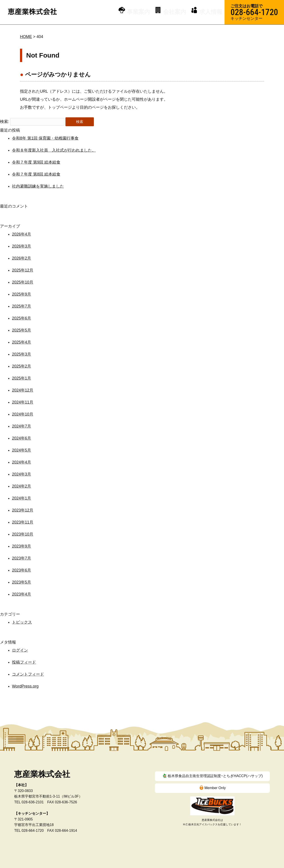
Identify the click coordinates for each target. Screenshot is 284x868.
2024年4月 (22, 462)
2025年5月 (22, 330)
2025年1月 (22, 378)
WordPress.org (25, 686)
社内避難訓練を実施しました (38, 186)
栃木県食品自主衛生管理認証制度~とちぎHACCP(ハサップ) (215, 776)
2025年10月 (23, 282)
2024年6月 (22, 438)
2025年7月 (22, 306)
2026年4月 (22, 234)
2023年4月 (22, 594)
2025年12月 (23, 270)
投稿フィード (24, 662)
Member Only (215, 788)
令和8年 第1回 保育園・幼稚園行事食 (45, 138)
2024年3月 (22, 474)
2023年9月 (22, 546)
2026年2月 (22, 258)
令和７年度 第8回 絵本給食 (36, 174)
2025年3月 (22, 354)
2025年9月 (22, 294)
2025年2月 (22, 366)
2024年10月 (23, 414)
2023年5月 (22, 582)
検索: (5, 122)
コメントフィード (28, 674)
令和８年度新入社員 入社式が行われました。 (54, 150)
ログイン (20, 650)
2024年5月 (22, 450)
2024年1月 (22, 498)
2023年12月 (23, 510)
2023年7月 (22, 558)
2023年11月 (23, 522)
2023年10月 (23, 534)
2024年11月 (23, 402)
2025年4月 (22, 342)
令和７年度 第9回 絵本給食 (36, 162)
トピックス (22, 622)
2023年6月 (22, 570)
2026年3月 (22, 246)
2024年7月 (22, 426)
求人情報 (211, 12)
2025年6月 (22, 318)
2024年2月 (22, 486)
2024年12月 (23, 390)
